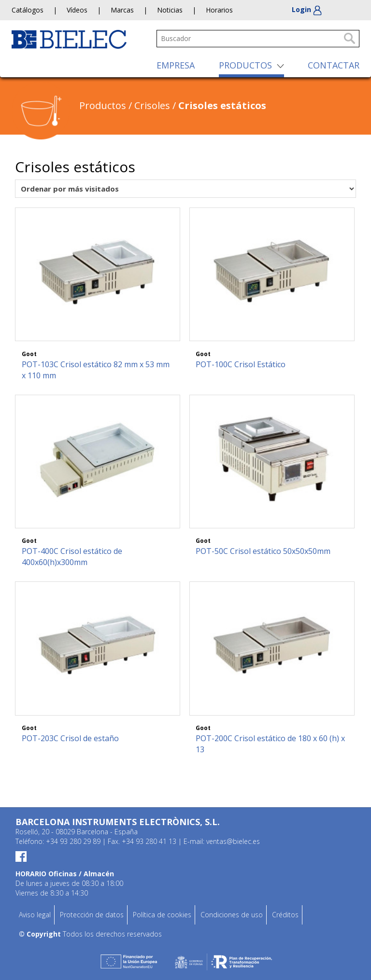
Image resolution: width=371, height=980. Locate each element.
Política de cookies (162, 915)
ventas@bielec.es (233, 841)
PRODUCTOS (245, 65)
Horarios (219, 10)
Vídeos (77, 10)
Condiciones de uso (232, 915)
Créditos (285, 915)
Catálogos (28, 10)
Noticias (170, 10)
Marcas (122, 10)
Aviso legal (35, 915)
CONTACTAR (334, 65)
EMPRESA (176, 65)
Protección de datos (92, 915)
